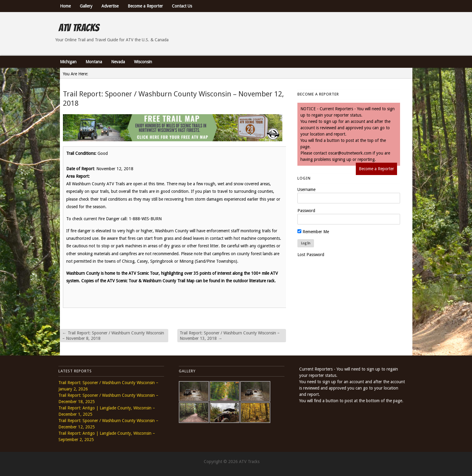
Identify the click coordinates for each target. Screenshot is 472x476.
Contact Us (182, 6)
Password (306, 211)
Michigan (68, 62)
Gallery (86, 6)
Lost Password (311, 255)
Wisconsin (143, 62)
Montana (94, 62)
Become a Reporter (145, 6)
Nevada (118, 62)
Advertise (110, 6)
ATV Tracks (79, 28)
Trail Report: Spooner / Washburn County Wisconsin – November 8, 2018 (113, 336)
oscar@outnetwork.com (350, 153)
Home (65, 6)
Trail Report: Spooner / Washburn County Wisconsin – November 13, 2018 (230, 336)
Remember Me (313, 232)
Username (306, 189)
